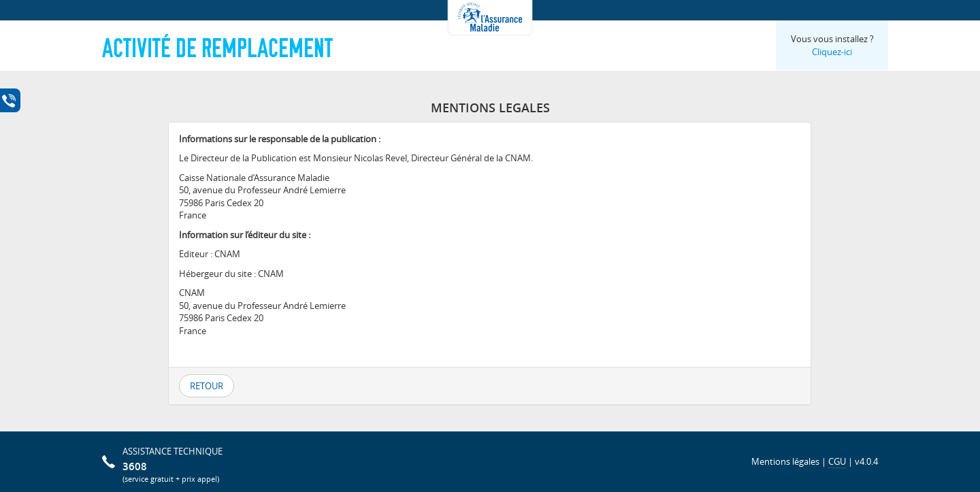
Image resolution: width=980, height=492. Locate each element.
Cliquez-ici (832, 52)
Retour (207, 386)
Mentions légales (785, 461)
